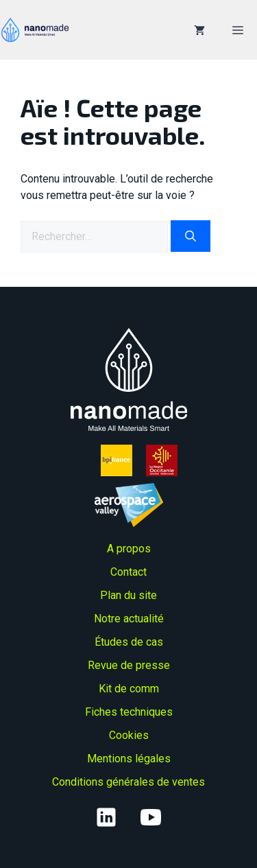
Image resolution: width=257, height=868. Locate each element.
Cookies (129, 735)
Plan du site (128, 595)
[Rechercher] (191, 236)
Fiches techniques (129, 712)
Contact (128, 572)
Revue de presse (129, 665)
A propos (129, 549)
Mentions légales (129, 759)
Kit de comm (129, 689)
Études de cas (129, 642)
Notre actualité (129, 619)
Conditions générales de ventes (128, 782)
